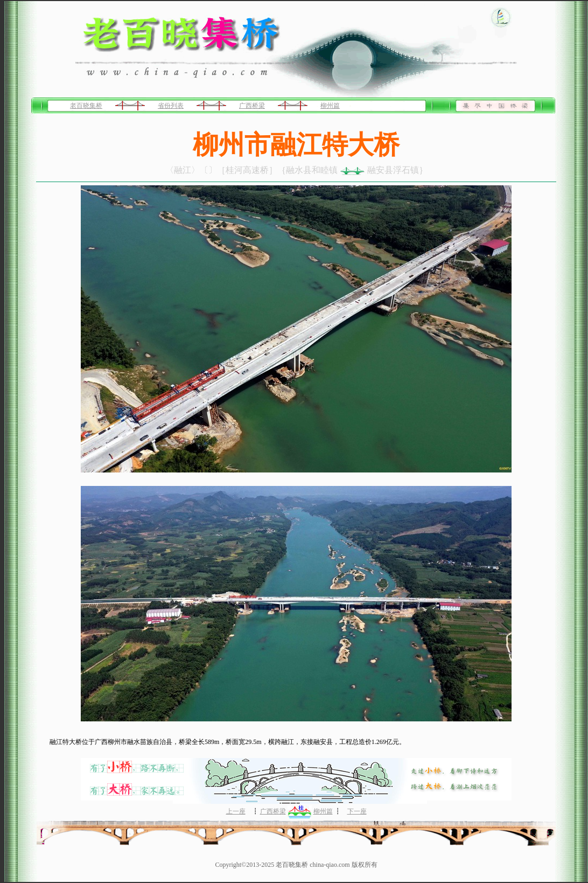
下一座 (357, 811)
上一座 (236, 811)
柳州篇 (330, 106)
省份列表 (171, 106)
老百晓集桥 (86, 106)
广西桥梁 (252, 106)
